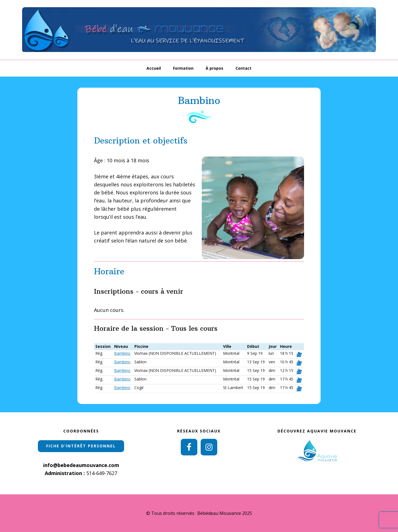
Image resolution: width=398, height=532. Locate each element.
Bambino (122, 353)
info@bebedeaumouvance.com (81, 465)
